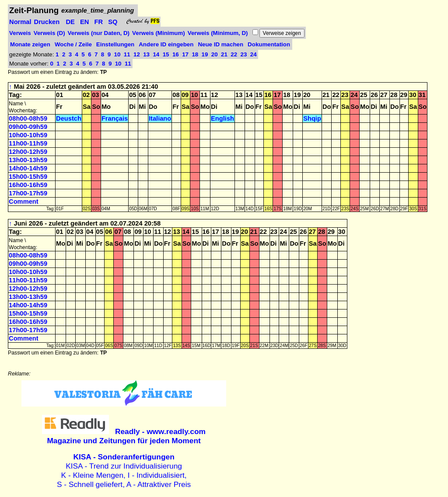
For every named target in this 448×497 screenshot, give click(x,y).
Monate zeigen (30, 44)
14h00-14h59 (28, 168)
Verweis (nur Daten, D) (99, 33)
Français (115, 118)
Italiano (160, 118)
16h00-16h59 (28, 185)
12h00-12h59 (28, 152)
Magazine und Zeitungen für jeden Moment (126, 436)
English (222, 118)
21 (225, 54)
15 (167, 54)
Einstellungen (115, 44)
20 (215, 54)
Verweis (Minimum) (159, 33)
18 (196, 54)
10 (118, 54)
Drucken (47, 22)
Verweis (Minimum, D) (218, 33)
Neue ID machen (220, 44)
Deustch (69, 118)
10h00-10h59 (28, 135)
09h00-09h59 (28, 127)
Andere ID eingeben (166, 44)
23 (245, 54)
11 (128, 54)
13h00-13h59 (28, 160)
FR (99, 22)
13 (147, 54)
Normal (20, 22)
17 (186, 54)
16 (177, 54)
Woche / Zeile (73, 44)
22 (235, 54)
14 (157, 54)
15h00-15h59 (28, 177)
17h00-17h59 (28, 193)
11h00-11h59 (28, 143)
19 (206, 54)
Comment (24, 202)
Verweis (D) (49, 33)
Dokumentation (269, 44)
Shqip (312, 118)
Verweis (20, 33)
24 (254, 54)
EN (85, 22)
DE (70, 22)
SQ (113, 22)
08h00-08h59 (28, 118)
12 (138, 54)
